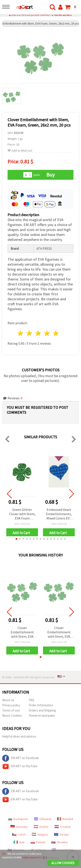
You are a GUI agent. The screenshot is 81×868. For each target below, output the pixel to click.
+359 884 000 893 (62, 15)
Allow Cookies (63, 863)
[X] (4, 854)
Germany (19, 827)
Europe (61, 834)
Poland (38, 842)
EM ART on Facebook (21, 758)
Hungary (40, 834)
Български (18, 819)
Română (65, 819)
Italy (19, 842)
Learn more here (32, 857)
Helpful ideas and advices (19, 736)
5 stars (56, 333)
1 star (21, 333)
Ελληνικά (42, 819)
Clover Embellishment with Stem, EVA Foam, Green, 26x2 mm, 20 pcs (22, 632)
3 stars (38, 333)
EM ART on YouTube (20, 766)
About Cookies (12, 715)
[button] (16, 539)
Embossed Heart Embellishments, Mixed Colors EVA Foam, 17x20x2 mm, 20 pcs (59, 514)
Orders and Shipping (42, 710)
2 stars (29, 333)
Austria (41, 827)
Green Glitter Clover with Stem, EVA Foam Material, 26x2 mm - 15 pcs (22, 514)
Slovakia (59, 842)
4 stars (47, 333)
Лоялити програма (42, 715)
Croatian (63, 827)
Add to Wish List (20, 151)
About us (8, 700)
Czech (19, 834)
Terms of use (11, 710)
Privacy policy (11, 705)
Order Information (41, 705)
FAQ (31, 700)
